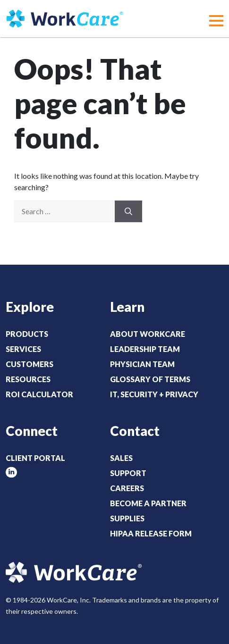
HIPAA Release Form (151, 533)
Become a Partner (148, 503)
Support (128, 473)
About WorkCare (148, 334)
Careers (127, 488)
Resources (28, 379)
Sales (121, 458)
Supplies (127, 518)
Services (23, 349)
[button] (216, 21)
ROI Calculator (39, 394)
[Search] (128, 211)
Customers (30, 364)
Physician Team (142, 364)
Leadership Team (145, 349)
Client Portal (35, 458)
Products (27, 334)
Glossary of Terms (150, 379)
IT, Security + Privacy (154, 394)
